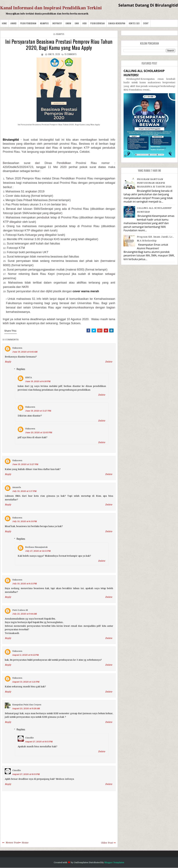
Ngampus (44, 23)
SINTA (29, 377)
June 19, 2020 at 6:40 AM (25, 352)
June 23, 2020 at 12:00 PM (39, 432)
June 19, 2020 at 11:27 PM (38, 411)
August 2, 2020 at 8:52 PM (26, 655)
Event (146, 23)
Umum (68, 23)
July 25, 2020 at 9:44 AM (25, 614)
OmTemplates (81, 862)
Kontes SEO (134, 23)
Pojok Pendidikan (28, 23)
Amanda (17, 487)
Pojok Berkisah (98, 23)
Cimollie (29, 738)
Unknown (17, 348)
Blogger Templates (114, 862)
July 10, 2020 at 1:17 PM (24, 491)
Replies (21, 369)
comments (70, 54)
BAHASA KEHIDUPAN (117, 23)
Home (4, 23)
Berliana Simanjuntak (36, 547)
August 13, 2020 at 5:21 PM (26, 682)
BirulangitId (11, 140)
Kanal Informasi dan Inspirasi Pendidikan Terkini (51, 8)
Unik (77, 23)
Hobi (85, 23)
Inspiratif (57, 23)
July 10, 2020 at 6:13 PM (25, 521)
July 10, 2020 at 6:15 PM (25, 584)
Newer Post (12, 843)
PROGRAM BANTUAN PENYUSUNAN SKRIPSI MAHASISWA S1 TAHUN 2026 (154, 183)
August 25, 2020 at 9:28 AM (26, 708)
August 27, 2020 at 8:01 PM (39, 742)
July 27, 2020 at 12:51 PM (38, 551)
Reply (8, 362)
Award (14, 23)
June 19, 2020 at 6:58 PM (38, 381)
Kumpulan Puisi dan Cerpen (27, 705)
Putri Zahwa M (20, 610)
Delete (109, 362)
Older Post (107, 843)
